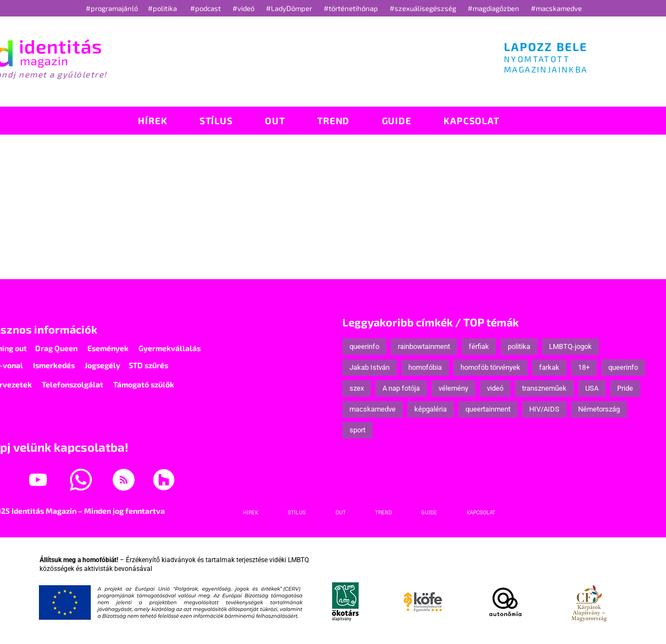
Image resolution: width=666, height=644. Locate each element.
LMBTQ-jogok (570, 346)
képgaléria (431, 409)
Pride (625, 388)
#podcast (206, 8)
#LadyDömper (290, 8)
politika (519, 346)
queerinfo (364, 346)
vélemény (453, 388)
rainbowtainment (424, 346)
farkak (549, 367)
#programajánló (113, 8)
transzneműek (544, 388)
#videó (244, 8)
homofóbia (425, 367)
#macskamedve (556, 8)
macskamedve (373, 409)
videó (495, 388)
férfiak (479, 346)
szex (357, 388)
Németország (599, 409)
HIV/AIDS (544, 409)
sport (357, 430)
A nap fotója (401, 388)
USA (592, 388)
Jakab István (370, 367)
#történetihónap (353, 8)
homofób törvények (490, 367)
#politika (163, 8)
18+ (584, 367)
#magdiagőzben (493, 8)
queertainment (488, 409)
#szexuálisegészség (424, 8)
